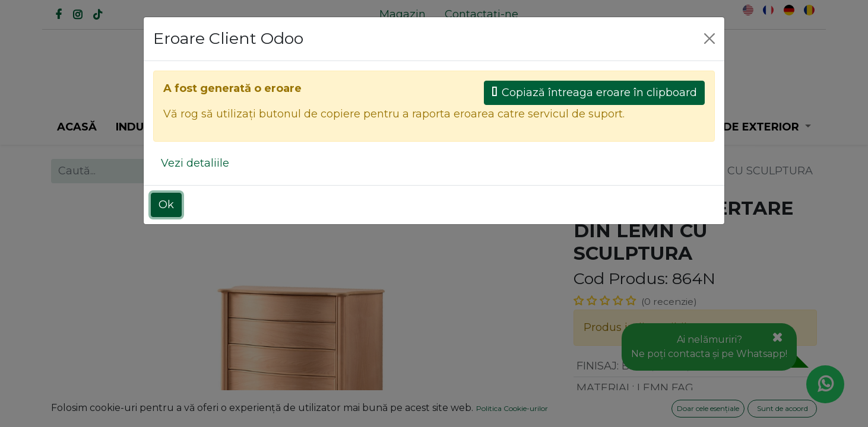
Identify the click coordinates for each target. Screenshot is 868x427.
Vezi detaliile (195, 163)
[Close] (709, 39)
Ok (166, 205)
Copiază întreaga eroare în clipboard (594, 93)
